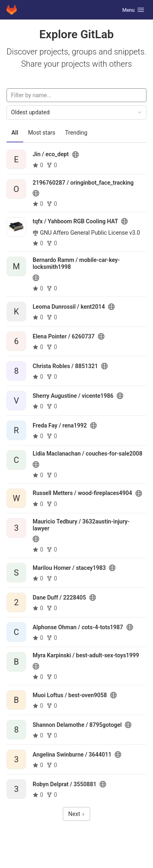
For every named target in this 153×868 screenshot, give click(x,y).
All (15, 133)
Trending (76, 133)
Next (76, 814)
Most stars (42, 133)
